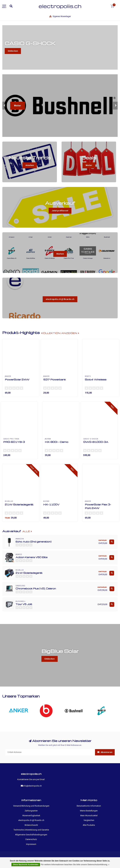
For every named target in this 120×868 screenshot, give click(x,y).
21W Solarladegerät (19, 504)
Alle (27, 531)
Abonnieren (105, 752)
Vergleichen (89, 820)
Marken (60, 254)
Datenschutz (31, 839)
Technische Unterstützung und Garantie (31, 830)
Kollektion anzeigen (60, 333)
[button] (5, 106)
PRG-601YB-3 (14, 442)
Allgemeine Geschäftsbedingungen (31, 835)
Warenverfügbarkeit (31, 816)
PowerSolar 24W (17, 379)
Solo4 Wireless (96, 379)
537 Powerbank (55, 379)
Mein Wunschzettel (89, 816)
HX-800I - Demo (57, 442)
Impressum (31, 844)
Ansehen (30, 165)
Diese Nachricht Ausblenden (26, 865)
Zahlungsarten (31, 811)
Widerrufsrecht (31, 825)
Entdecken (13, 51)
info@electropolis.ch (32, 786)
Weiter (18, 106)
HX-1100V (51, 504)
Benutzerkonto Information (89, 806)
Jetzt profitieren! (60, 211)
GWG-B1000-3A (96, 442)
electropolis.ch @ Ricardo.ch (60, 299)
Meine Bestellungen (89, 811)
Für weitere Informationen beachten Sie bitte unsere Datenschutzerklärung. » (75, 865)
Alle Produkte (89, 825)
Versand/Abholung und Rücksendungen (31, 806)
